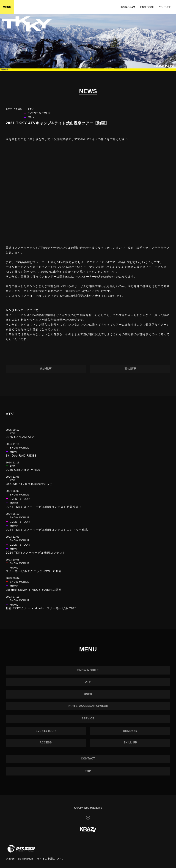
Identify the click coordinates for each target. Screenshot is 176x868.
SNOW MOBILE (88, 670)
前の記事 (130, 369)
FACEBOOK (147, 7)
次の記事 (46, 369)
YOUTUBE (165, 7)
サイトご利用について (50, 859)
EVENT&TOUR (46, 731)
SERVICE (88, 718)
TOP (88, 771)
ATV (88, 682)
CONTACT (88, 759)
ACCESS (46, 743)
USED (88, 694)
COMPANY (130, 731)
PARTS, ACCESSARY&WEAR (88, 706)
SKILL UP (130, 743)
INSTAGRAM (128, 7)
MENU (7, 7)
